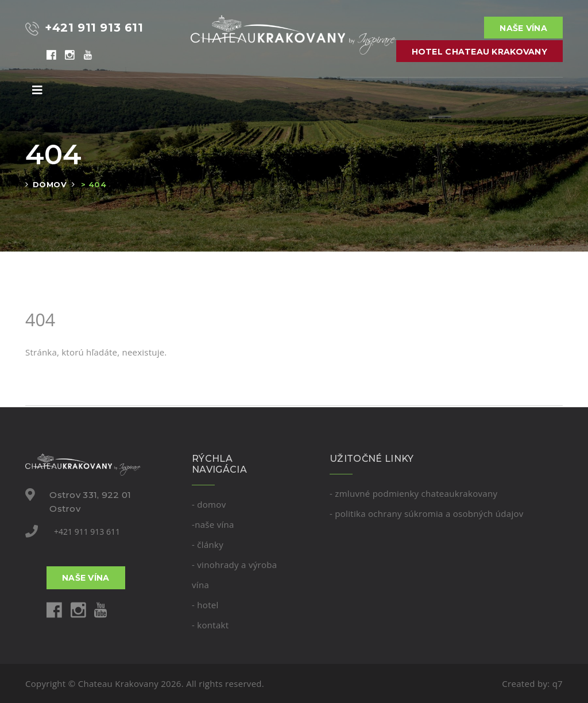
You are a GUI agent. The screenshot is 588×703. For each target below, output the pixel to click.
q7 (558, 683)
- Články (208, 544)
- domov (209, 504)
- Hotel (205, 605)
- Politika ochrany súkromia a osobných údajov (427, 513)
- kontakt (210, 625)
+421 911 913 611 (87, 532)
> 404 (94, 184)
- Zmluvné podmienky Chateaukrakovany (413, 493)
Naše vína (523, 28)
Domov (50, 184)
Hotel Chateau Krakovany (479, 52)
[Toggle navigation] (37, 90)
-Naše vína (213, 524)
